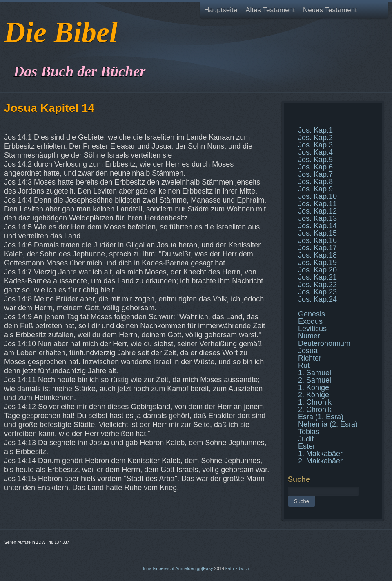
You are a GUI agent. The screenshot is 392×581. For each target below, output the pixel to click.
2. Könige (314, 395)
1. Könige (314, 387)
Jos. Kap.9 (315, 189)
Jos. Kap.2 (315, 138)
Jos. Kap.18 (317, 255)
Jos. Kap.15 (317, 233)
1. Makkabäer (320, 454)
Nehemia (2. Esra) (328, 424)
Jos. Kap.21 (317, 277)
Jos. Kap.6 (315, 167)
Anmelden (185, 568)
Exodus (310, 321)
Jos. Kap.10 (317, 196)
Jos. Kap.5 (315, 160)
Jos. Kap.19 (317, 263)
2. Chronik (315, 410)
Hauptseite (221, 10)
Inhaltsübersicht (159, 568)
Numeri (310, 336)
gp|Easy (205, 568)
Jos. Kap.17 (317, 248)
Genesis (312, 314)
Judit (306, 439)
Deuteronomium (324, 343)
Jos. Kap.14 (317, 226)
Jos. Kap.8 (315, 182)
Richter (310, 358)
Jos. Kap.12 (317, 211)
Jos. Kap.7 (315, 174)
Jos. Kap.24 (317, 299)
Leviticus (312, 329)
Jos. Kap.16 (317, 240)
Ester (307, 446)
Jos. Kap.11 (317, 204)
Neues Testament (330, 10)
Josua (308, 351)
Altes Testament (270, 10)
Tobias (309, 432)
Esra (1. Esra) (321, 417)
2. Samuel (315, 380)
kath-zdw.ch (237, 568)
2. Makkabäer (320, 461)
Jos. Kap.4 (315, 152)
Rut (304, 365)
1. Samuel (315, 373)
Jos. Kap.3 (315, 145)
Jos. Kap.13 (317, 218)
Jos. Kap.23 (317, 292)
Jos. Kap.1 (315, 130)
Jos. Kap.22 (317, 285)
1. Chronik (315, 402)
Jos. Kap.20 (317, 270)
